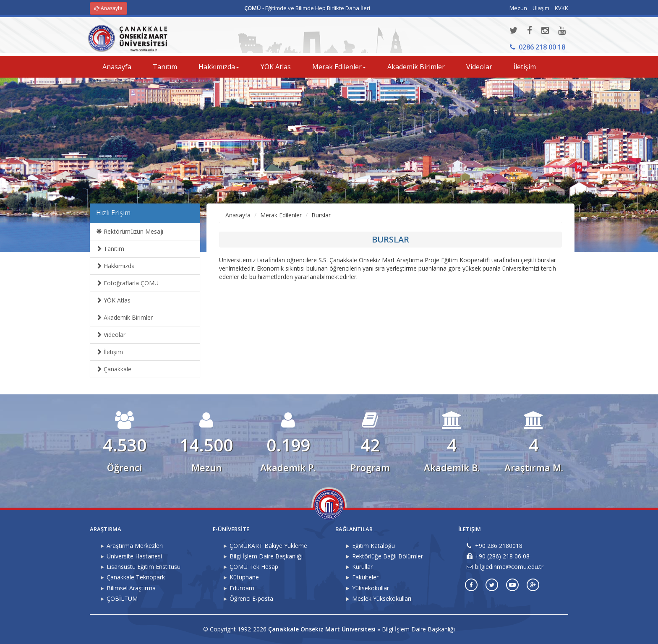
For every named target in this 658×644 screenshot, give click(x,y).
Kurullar (362, 567)
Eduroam (242, 588)
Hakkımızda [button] (219, 67)
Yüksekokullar (371, 588)
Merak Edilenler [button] (339, 67)
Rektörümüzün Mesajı (130, 231)
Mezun (518, 8)
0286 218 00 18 (538, 47)
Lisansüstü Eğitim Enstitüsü (144, 567)
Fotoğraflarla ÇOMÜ (127, 283)
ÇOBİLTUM (122, 598)
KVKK (561, 8)
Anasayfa (108, 8)
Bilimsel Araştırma (131, 588)
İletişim (525, 67)
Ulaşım (541, 8)
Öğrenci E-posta (251, 598)
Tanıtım (165, 67)
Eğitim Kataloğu (373, 546)
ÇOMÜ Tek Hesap (254, 567)
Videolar (479, 67)
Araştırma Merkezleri (135, 546)
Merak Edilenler (281, 215)
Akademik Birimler (416, 67)
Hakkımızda (115, 266)
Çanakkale (114, 369)
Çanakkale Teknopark (136, 577)
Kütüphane (244, 577)
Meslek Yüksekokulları (382, 598)
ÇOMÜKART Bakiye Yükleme (268, 546)
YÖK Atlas (276, 67)
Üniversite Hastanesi (134, 556)
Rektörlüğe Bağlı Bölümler (388, 556)
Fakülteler (365, 577)
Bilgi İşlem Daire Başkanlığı (266, 556)
